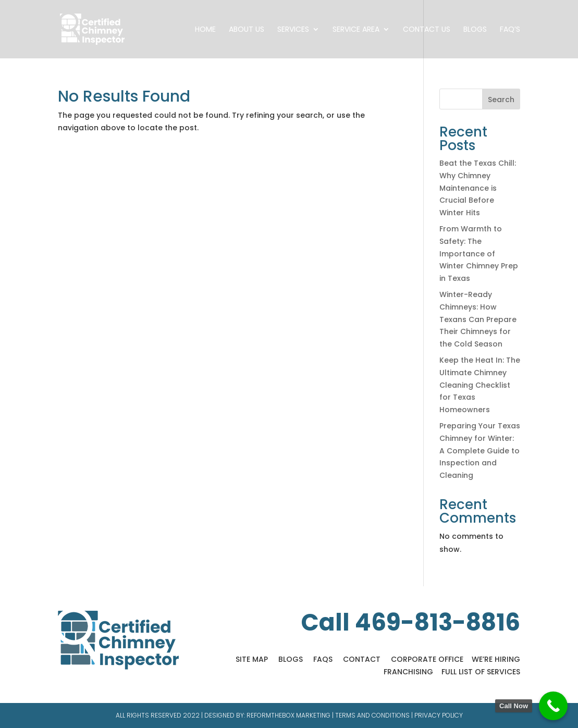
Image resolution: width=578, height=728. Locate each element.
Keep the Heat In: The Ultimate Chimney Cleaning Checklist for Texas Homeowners (480, 385)
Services (293, 30)
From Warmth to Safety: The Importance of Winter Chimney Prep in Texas (479, 254)
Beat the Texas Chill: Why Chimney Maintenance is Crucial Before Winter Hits (478, 188)
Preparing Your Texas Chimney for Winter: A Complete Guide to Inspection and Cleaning (480, 451)
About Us (247, 30)
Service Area (356, 30)
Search (501, 100)
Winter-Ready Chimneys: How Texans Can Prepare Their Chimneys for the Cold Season (478, 319)
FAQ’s (510, 30)
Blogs (475, 30)
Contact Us (427, 30)
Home (205, 30)
